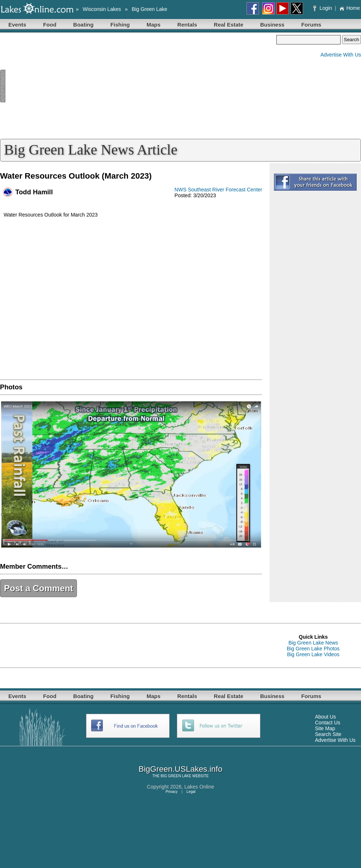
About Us (326, 717)
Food (50, 25)
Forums (311, 25)
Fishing (120, 25)
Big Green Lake (149, 9)
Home (350, 8)
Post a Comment (38, 588)
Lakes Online (199, 787)
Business (272, 25)
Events (17, 25)
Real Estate (229, 25)
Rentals (187, 25)
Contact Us (328, 723)
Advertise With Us (341, 55)
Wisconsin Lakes (102, 9)
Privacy (172, 792)
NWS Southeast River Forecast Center (218, 190)
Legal (191, 792)
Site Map (325, 728)
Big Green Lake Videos (313, 654)
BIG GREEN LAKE (176, 776)
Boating (84, 25)
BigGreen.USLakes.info (180, 769)
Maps (154, 25)
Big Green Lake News (313, 643)
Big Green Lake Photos (313, 649)
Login (323, 8)
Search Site (328, 734)
